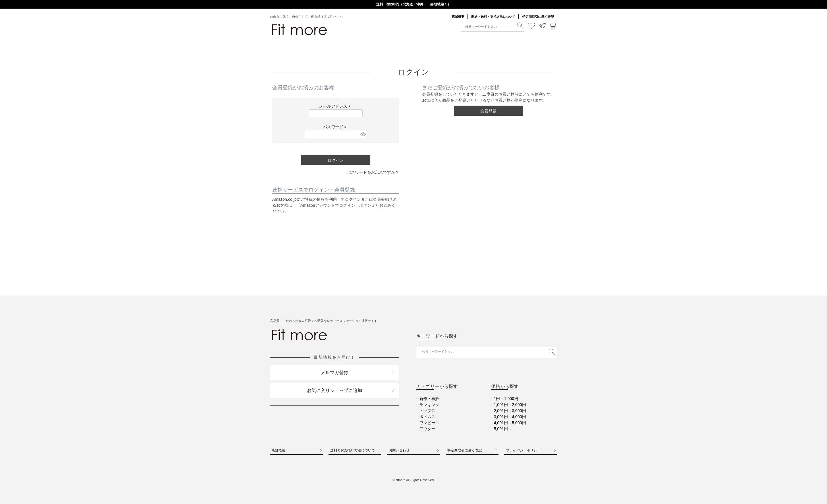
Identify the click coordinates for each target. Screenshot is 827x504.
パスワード (336, 127)
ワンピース (429, 423)
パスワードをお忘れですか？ (373, 172)
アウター (427, 429)
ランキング (429, 405)
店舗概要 (458, 17)
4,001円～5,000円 (510, 423)
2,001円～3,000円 (510, 411)
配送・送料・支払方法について (493, 17)
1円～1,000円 (506, 399)
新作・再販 (429, 399)
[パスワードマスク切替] (363, 134)
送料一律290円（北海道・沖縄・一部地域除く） (413, 4)
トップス (427, 411)
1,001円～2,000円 (510, 405)
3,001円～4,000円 (510, 417)
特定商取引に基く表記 (538, 17)
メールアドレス (336, 106)
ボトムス (427, 417)
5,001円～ (503, 429)
